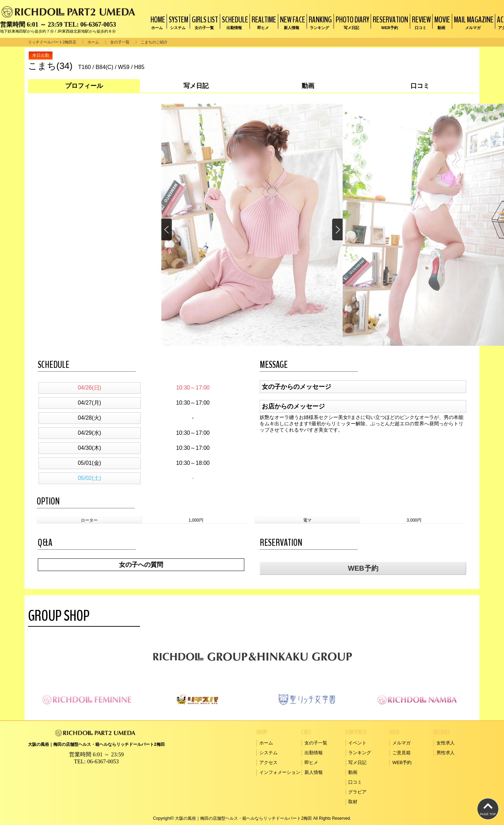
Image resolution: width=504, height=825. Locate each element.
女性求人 (446, 743)
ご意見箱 (401, 753)
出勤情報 (314, 753)
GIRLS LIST (204, 22)
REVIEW (421, 22)
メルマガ (401, 743)
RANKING (319, 22)
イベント (357, 743)
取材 (353, 802)
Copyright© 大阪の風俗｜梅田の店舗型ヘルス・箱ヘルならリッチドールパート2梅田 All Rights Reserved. (252, 818)
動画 (353, 772)
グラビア (357, 792)
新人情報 (314, 772)
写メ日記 (357, 762)
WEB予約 (363, 568)
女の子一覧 (120, 42)
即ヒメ (311, 762)
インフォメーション (280, 772)
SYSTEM (178, 22)
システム (268, 753)
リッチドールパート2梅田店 (52, 42)
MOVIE (441, 22)
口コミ (355, 782)
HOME (157, 22)
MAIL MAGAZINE (473, 22)
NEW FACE (292, 22)
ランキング (360, 753)
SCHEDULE (234, 22)
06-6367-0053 (98, 25)
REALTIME (263, 22)
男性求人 (446, 753)
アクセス (268, 762)
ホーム (93, 42)
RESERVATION (390, 22)
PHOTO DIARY (352, 22)
